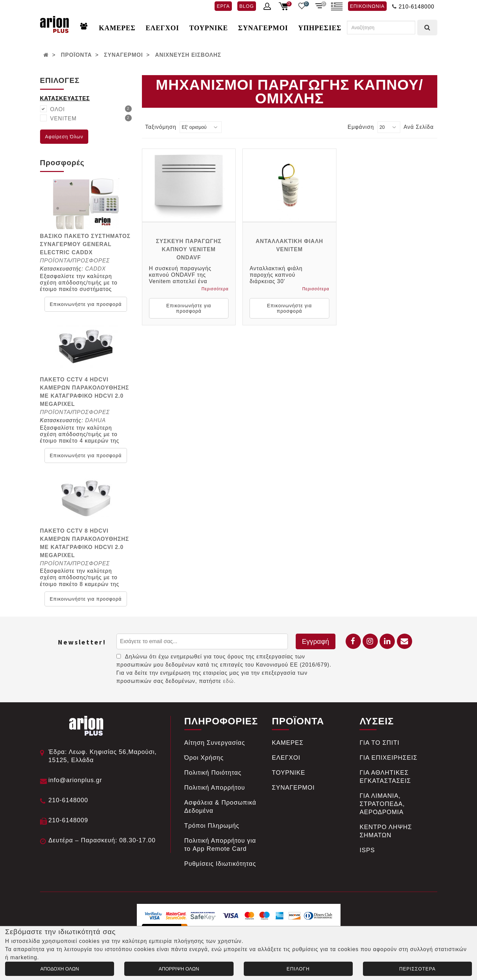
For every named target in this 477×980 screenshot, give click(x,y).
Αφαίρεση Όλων (64, 137)
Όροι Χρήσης (204, 758)
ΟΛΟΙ (91, 109)
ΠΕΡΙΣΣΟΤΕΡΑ (417, 969)
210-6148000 (416, 7)
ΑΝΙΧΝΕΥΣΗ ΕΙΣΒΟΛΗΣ (188, 55)
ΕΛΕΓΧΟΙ (162, 28)
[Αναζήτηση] (381, 28)
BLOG (247, 6)
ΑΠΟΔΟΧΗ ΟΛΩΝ (60, 969)
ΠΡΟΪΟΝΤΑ (76, 55)
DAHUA (96, 420)
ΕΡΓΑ (223, 6)
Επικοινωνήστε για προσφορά (86, 304)
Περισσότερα (215, 289)
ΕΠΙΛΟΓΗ (298, 969)
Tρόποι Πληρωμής (212, 826)
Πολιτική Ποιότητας (213, 773)
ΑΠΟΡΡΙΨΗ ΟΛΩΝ (179, 969)
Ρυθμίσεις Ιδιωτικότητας (220, 864)
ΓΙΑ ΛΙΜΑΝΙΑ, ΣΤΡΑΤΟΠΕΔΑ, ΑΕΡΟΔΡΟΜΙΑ (382, 804)
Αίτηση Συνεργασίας (215, 743)
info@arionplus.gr (75, 780)
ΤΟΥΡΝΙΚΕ (209, 28)
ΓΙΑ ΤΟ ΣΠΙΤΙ (379, 743)
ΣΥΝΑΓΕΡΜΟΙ (263, 28)
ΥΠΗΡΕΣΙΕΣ (320, 28)
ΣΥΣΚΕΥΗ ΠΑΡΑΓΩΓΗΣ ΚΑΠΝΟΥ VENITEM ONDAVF (189, 249)
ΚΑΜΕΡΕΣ (117, 28)
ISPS (367, 850)
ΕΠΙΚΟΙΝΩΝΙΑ (367, 6)
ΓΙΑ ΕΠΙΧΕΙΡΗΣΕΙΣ (388, 758)
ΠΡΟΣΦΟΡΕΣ (91, 261)
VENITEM (91, 118)
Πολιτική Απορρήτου (215, 788)
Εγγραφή (315, 641)
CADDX (96, 269)
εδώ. (229, 681)
